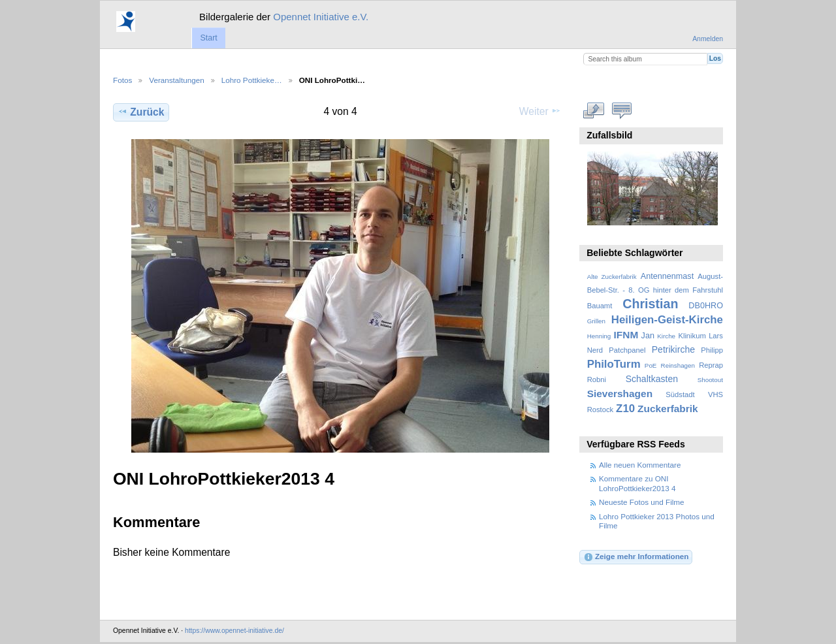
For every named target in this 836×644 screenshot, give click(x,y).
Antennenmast (667, 276)
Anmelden (708, 39)
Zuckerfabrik (668, 409)
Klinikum (692, 336)
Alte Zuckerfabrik (612, 277)
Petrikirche (673, 349)
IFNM (626, 335)
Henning (599, 336)
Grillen (596, 321)
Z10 (625, 409)
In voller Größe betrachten (594, 110)
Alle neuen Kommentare (640, 465)
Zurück (141, 112)
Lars (716, 336)
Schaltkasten (652, 379)
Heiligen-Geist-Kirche (667, 320)
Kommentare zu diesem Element (622, 110)
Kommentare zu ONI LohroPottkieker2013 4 (637, 483)
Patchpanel (627, 350)
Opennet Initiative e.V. (321, 17)
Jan (648, 336)
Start (208, 38)
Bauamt (600, 306)
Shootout (710, 380)
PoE (651, 365)
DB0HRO (706, 306)
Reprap (711, 365)
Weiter (540, 111)
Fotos (122, 80)
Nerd (595, 350)
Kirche (666, 336)
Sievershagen (620, 394)
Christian (650, 304)
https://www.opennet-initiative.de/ (234, 631)
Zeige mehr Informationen (636, 557)
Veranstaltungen (176, 80)
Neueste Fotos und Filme (642, 502)
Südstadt (680, 394)
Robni (597, 379)
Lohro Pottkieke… (252, 80)
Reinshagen (678, 365)
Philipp (712, 350)
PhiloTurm (614, 364)
